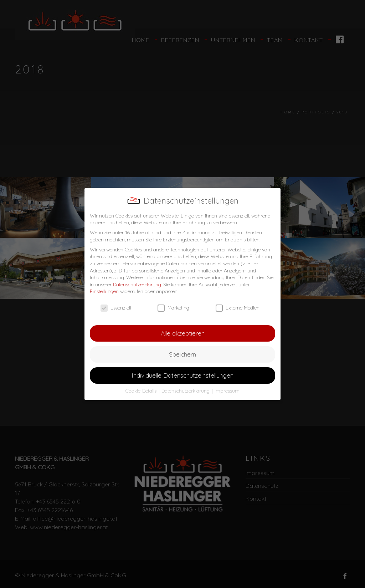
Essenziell (116, 308)
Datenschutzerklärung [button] (186, 391)
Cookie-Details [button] (142, 391)
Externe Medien (238, 308)
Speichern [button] (182, 354)
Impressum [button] (227, 391)
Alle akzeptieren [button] (183, 333)
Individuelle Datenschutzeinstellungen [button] (182, 375)
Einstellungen (104, 291)
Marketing (173, 308)
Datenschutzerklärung (137, 285)
